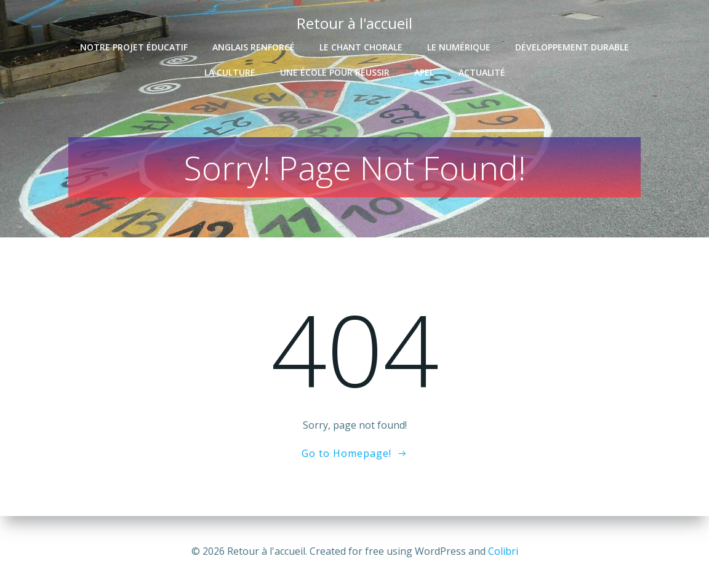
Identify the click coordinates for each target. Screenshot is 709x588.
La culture (230, 72)
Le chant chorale (361, 47)
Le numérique (459, 47)
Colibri (503, 551)
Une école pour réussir (335, 72)
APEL (424, 72)
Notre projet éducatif (134, 47)
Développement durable (572, 47)
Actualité (482, 72)
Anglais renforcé (254, 47)
